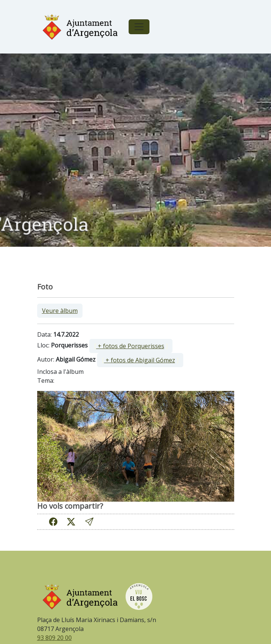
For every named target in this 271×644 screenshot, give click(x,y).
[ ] (131, 346)
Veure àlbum (60, 311)
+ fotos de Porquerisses (130, 346)
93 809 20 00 (54, 638)
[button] (89, 522)
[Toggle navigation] (139, 27)
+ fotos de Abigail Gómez (140, 360)
